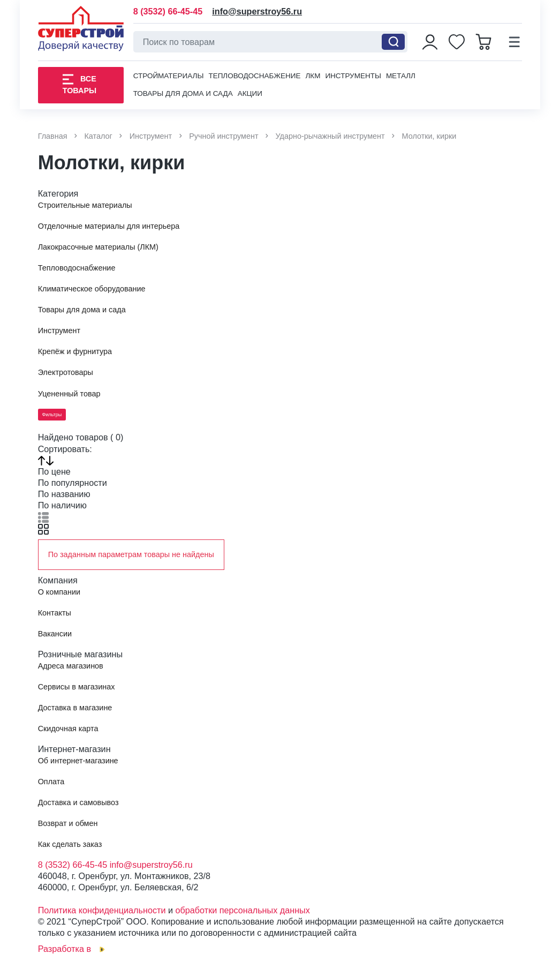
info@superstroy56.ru (257, 12)
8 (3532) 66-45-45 (168, 12)
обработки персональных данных (243, 910)
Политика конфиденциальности (102, 910)
